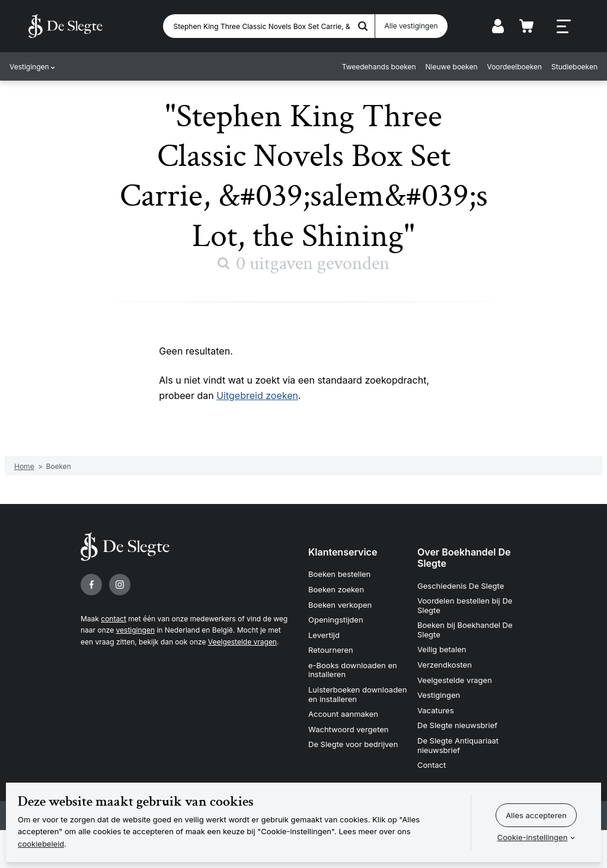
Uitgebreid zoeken (257, 395)
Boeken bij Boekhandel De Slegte (465, 630)
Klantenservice (343, 552)
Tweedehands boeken (379, 67)
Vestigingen (29, 67)
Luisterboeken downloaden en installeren (357, 694)
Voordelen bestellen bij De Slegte (465, 605)
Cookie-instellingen (533, 837)
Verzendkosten (445, 665)
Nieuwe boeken (452, 67)
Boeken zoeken (336, 589)
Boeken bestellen (339, 574)
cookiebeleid (41, 844)
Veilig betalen (442, 649)
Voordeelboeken (515, 67)
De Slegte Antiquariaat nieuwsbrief (458, 745)
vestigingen (135, 630)
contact (114, 619)
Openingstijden (336, 620)
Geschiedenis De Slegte (461, 586)
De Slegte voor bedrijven (353, 744)
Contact (432, 765)
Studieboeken (574, 67)
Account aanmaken (343, 714)
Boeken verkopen (340, 605)
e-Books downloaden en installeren (353, 670)
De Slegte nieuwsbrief (457, 725)
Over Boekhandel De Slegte (464, 558)
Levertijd (324, 635)
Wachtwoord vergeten (349, 729)
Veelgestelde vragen (242, 642)
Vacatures (436, 710)
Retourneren (331, 650)
